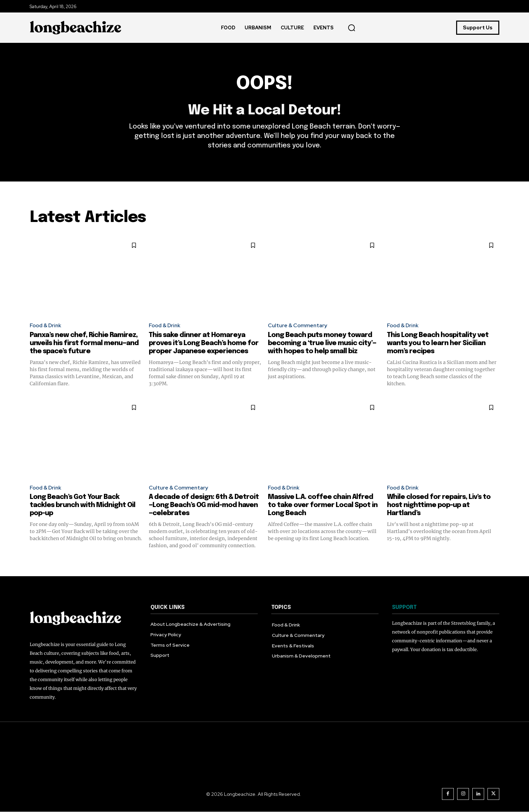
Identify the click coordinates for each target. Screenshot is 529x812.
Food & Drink (45, 325)
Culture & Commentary (298, 325)
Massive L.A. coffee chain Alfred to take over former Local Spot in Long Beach (323, 505)
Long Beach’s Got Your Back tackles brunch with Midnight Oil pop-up (82, 505)
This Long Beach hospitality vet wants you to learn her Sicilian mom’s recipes (438, 343)
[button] (352, 28)
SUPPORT (404, 607)
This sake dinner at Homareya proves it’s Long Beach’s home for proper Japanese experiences (204, 343)
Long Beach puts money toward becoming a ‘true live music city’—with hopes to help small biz (322, 343)
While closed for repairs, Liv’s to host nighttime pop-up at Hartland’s (439, 505)
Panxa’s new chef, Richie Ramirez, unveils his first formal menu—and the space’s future (84, 343)
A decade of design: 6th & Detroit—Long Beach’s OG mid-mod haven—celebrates (204, 505)
